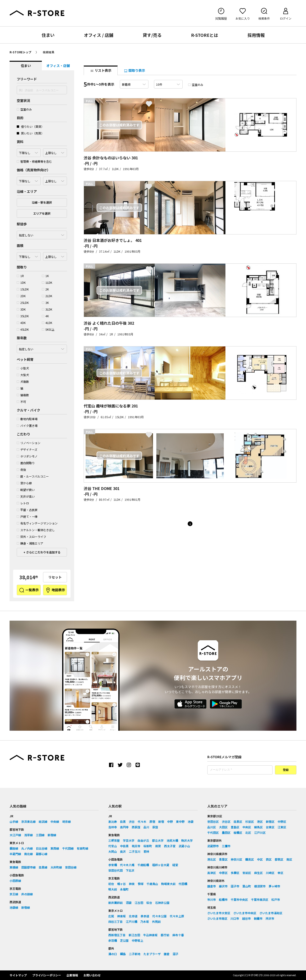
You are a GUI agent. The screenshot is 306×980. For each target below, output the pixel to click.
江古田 (139, 903)
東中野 (180, 821)
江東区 (282, 827)
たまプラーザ (152, 954)
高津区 (212, 873)
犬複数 (23, 381)
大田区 (223, 827)
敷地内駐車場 (27, 419)
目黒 (123, 821)
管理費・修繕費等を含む (34, 161)
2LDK (47, 296)
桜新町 (148, 846)
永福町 (124, 889)
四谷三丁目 (115, 922)
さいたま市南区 (217, 918)
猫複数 (23, 395)
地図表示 (55, 590)
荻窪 (155, 827)
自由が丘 (143, 840)
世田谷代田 (115, 870)
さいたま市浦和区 (271, 913)
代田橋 (183, 884)
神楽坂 (121, 916)
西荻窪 (136, 827)
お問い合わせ (92, 975)
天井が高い (26, 496)
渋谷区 (226, 821)
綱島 (123, 954)
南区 (289, 859)
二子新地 (135, 954)
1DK (21, 282)
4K (45, 316)
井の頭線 (27, 894)
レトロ (23, 503)
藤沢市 (223, 886)
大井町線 (56, 867)
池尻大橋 (172, 840)
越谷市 (246, 918)
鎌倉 (167, 954)
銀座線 (14, 848)
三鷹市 (226, 846)
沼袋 (129, 903)
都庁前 (165, 935)
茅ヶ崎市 (274, 886)
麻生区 (258, 873)
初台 (111, 884)
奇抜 (21, 470)
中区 (260, 859)
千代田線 (68, 848)
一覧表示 (29, 590)
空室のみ (24, 109)
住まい (48, 35)
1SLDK (23, 289)
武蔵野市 (213, 846)
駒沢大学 (187, 840)
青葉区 (223, 859)
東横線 (14, 867)
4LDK (47, 323)
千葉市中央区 (239, 899)
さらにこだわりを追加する (43, 552)
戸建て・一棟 (27, 516)
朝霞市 (258, 918)
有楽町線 (82, 848)
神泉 (132, 884)
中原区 (223, 873)
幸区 (280, 873)
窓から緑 (24, 483)
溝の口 (113, 954)
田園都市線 (28, 867)
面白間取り (26, 463)
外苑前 (156, 922)
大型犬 (23, 375)
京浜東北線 (28, 821)
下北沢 (130, 870)
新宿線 (52, 835)
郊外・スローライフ (31, 537)
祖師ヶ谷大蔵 (161, 865)
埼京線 (66, 821)
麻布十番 (178, 935)
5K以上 (48, 329)
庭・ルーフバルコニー (33, 476)
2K (45, 289)
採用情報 (256, 35)
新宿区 (270, 821)
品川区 (212, 827)
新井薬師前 (115, 903)
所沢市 (270, 918)
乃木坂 (145, 922)
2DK (21, 296)
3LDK (47, 309)
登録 (286, 770)
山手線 (14, 821)
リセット (55, 577)
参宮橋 (113, 865)
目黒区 (238, 821)
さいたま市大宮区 (219, 913)
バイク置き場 (27, 426)
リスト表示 (101, 70)
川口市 (235, 918)
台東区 (270, 827)
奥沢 (123, 851)
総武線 (43, 821)
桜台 (149, 903)
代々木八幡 (127, 865)
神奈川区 (236, 859)
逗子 (175, 954)
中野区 (282, 821)
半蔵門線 (15, 854)
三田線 (40, 835)
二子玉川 (135, 851)
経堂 (175, 865)
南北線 (28, 854)
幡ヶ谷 (121, 884)
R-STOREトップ (20, 52)
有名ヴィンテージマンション (37, 523)
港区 (260, 821)
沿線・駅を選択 (42, 202)
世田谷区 (213, 821)
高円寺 (124, 827)
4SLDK (23, 329)
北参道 (133, 916)
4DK (21, 323)
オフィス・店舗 (58, 66)
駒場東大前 (168, 884)
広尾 (111, 916)
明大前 (113, 889)
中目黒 (124, 846)
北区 (248, 832)
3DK (21, 309)
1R (20, 276)
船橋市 (223, 899)
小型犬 (23, 368)
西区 (269, 859)
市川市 (212, 899)
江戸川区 (260, 832)
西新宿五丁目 (117, 935)
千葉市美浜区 (260, 899)
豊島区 (235, 827)
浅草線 (28, 835)
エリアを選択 (42, 213)
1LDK (47, 282)
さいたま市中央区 (245, 913)
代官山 (113, 846)
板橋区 (238, 832)
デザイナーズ (27, 449)
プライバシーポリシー (47, 975)
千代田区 (213, 832)
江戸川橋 (131, 922)
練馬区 (258, 827)
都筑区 (279, 859)
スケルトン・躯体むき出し (36, 530)
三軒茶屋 (114, 840)
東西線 (55, 848)
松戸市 (276, 899)
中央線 (55, 821)
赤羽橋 (113, 940)
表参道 (145, 916)
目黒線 (43, 867)
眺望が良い (26, 490)
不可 (21, 402)
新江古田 (134, 935)
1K (45, 276)
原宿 (152, 821)
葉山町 (247, 886)
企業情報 (72, 975)
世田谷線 (71, 867)
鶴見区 (250, 859)
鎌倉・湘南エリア (30, 543)
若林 (146, 851)
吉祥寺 (113, 827)
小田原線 (15, 881)
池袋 (191, 821)
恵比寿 (113, 821)
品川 (146, 827)
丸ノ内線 (27, 848)
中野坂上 (137, 940)
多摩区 (235, 873)
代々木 (142, 821)
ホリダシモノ (27, 456)
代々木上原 (177, 916)
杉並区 (250, 821)
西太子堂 (170, 846)
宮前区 (247, 873)
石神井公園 (162, 903)
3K (45, 303)
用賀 (158, 846)
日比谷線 (42, 848)
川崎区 (270, 873)
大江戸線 (15, 835)
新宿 (161, 821)
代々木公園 (159, 916)
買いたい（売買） (30, 133)
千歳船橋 (143, 865)
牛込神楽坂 (150, 935)
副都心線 (42, 854)
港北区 (212, 859)
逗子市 (235, 886)
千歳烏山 (152, 884)
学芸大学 (129, 840)
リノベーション (29, 443)
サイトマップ (18, 975)
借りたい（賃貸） (30, 126)
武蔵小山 (184, 846)
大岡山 (113, 851)
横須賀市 (260, 886)
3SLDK (23, 316)
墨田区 (226, 832)
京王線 (14, 894)
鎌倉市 (212, 886)
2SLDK (23, 303)
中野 (170, 821)
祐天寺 (136, 846)
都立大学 (158, 840)
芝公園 (124, 940)
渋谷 (132, 821)
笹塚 (141, 884)
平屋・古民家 (27, 510)
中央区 (247, 827)
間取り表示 (134, 70)
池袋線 (14, 907)
